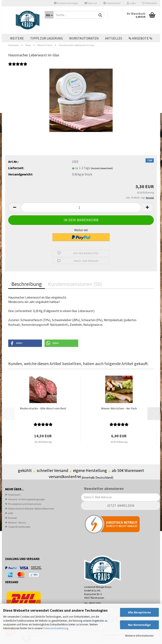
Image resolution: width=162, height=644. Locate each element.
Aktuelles (114, 38)
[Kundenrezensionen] (18, 74)
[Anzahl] (81, 215)
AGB (11, 521)
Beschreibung (27, 292)
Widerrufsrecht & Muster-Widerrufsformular (31, 516)
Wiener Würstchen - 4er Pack (119, 416)
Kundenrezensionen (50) (75, 292)
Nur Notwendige (139, 625)
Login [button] (131, 3)
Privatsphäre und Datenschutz (25, 512)
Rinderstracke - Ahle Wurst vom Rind (43, 416)
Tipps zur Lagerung (47, 38)
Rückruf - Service (17, 530)
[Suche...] (49, 15)
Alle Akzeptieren (139, 612)
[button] (112, 3)
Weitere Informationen (139, 636)
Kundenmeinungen (66, 3)
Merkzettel (150, 3)
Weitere (17, 38)
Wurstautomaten (84, 38)
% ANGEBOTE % (140, 38)
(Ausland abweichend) (102, 176)
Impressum (14, 502)
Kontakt (13, 526)
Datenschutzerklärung (56, 628)
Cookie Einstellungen (19, 535)
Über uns (91, 3)
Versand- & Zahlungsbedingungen (27, 507)
